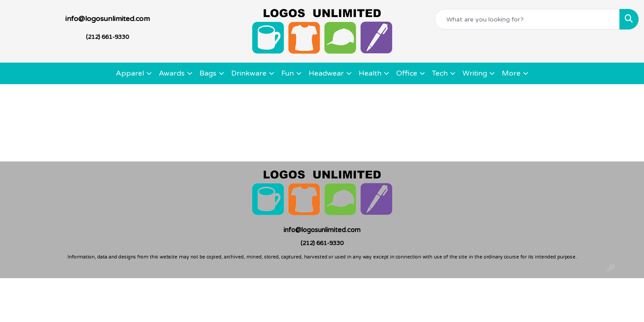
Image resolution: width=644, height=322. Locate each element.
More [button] (511, 73)
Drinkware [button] (249, 73)
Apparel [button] (130, 73)
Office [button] (407, 73)
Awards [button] (172, 73)
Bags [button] (208, 73)
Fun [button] (288, 73)
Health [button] (370, 73)
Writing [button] (475, 73)
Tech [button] (440, 73)
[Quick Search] (527, 19)
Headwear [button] (326, 73)
